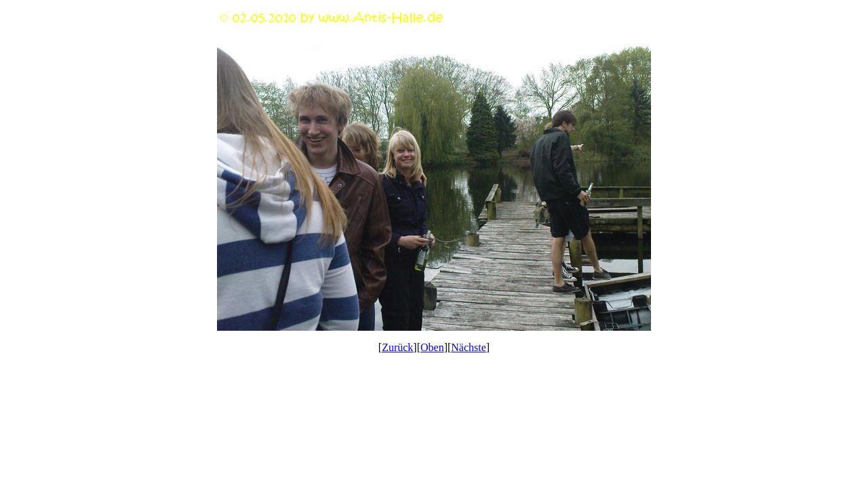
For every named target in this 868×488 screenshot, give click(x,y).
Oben (432, 347)
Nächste (469, 347)
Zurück (397, 347)
